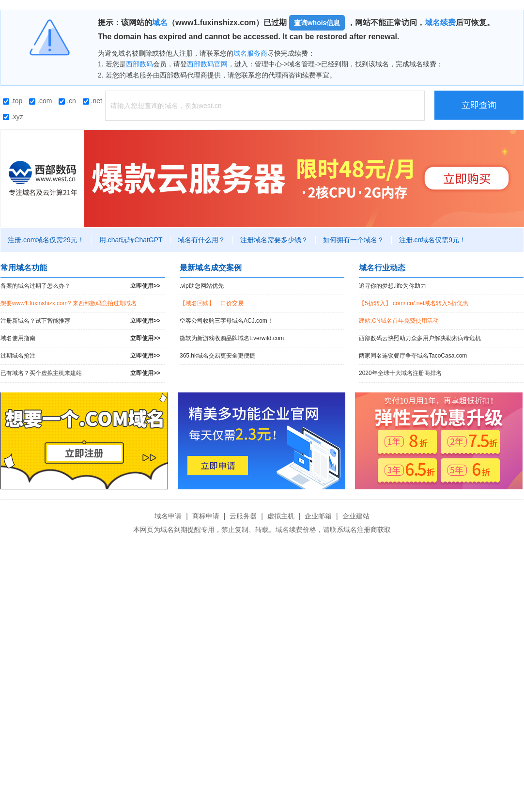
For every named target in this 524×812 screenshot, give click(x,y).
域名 (160, 23)
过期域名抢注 (80, 356)
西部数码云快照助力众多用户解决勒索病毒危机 (420, 338)
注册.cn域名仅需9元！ (432, 240)
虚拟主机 (281, 516)
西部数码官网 (207, 64)
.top (13, 101)
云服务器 (243, 516)
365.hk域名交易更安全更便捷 (217, 356)
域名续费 (440, 23)
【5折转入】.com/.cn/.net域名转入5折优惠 (414, 303)
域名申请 (168, 516)
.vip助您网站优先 (202, 286)
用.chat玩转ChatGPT (131, 240)
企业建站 (356, 516)
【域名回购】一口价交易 (212, 303)
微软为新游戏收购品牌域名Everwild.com (232, 338)
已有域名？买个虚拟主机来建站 (80, 373)
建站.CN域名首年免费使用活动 (399, 321)
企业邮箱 (318, 516)
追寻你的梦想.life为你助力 (393, 286)
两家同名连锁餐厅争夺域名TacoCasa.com (413, 356)
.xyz (13, 117)
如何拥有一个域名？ (354, 240)
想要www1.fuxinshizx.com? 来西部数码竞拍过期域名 (69, 303)
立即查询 (479, 105)
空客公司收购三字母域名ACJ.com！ (226, 321)
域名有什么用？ (201, 240)
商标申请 (206, 516)
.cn (67, 101)
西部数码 (139, 64)
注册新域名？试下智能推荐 (80, 321)
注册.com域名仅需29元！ (46, 240)
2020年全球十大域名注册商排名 (400, 373)
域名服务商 (250, 53)
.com (40, 101)
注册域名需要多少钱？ (274, 240)
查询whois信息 (317, 23)
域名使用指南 (80, 338)
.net (92, 101)
